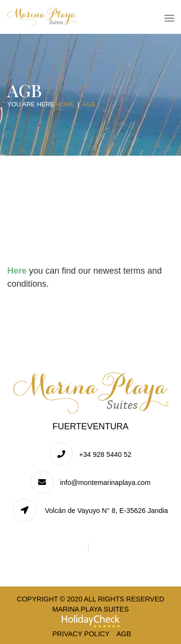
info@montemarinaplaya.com (105, 483)
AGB (124, 634)
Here (17, 271)
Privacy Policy (81, 634)
